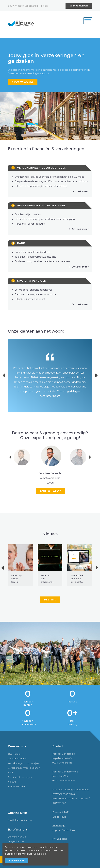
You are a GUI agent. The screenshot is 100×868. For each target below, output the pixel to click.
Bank (11, 772)
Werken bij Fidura (17, 759)
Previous (6, 376)
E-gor (45, 6)
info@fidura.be (16, 841)
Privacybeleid (60, 839)
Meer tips (50, 600)
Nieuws (12, 782)
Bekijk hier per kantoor (20, 820)
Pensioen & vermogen (20, 777)
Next (91, 457)
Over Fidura (14, 754)
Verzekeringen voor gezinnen (24, 768)
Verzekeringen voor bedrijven (24, 763)
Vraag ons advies (23, 82)
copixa (56, 830)
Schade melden (79, 6)
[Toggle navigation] (88, 21)
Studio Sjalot (69, 830)
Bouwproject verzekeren (23, 6)
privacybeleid (39, 854)
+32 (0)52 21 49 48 (17, 837)
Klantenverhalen (17, 786)
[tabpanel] (50, 116)
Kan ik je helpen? (50, 491)
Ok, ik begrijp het (17, 860)
